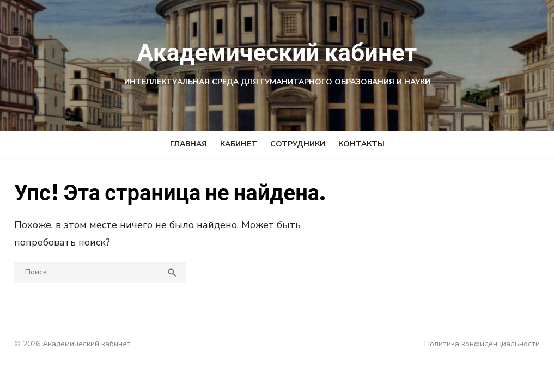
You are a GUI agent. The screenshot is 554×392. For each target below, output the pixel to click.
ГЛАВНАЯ (188, 144)
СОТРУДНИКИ (298, 144)
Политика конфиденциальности (485, 344)
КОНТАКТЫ (361, 144)
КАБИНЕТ (239, 144)
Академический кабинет (277, 52)
